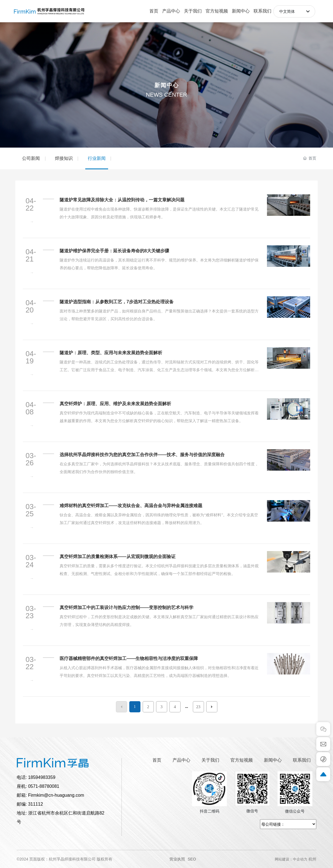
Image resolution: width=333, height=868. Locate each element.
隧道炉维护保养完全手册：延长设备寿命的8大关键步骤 (114, 251)
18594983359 (42, 777)
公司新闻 (31, 158)
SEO (192, 859)
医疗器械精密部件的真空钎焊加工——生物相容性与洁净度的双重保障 (129, 658)
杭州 (312, 859)
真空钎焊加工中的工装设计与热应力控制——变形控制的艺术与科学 (127, 607)
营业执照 (177, 859)
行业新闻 (97, 158)
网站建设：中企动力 (291, 859)
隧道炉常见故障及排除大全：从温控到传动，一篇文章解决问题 (122, 200)
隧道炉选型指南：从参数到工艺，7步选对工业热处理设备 (117, 302)
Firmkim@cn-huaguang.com (56, 795)
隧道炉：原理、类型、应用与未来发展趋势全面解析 (111, 353)
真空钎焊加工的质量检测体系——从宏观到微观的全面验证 (118, 557)
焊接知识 (64, 158)
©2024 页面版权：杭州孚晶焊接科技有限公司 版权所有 (65, 859)
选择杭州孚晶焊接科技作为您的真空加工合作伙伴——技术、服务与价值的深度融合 (142, 455)
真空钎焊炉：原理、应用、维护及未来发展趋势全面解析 (115, 404)
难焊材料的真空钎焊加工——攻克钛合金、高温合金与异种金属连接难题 (131, 506)
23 (198, 707)
